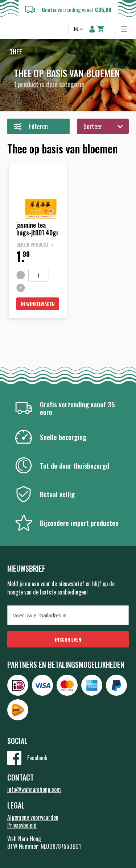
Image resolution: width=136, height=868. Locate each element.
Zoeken (59, 29)
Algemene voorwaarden (33, 817)
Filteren (38, 126)
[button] (79, 29)
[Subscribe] (68, 639)
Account (92, 29)
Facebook (37, 758)
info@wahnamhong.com (34, 789)
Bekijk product (32, 245)
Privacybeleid (22, 825)
